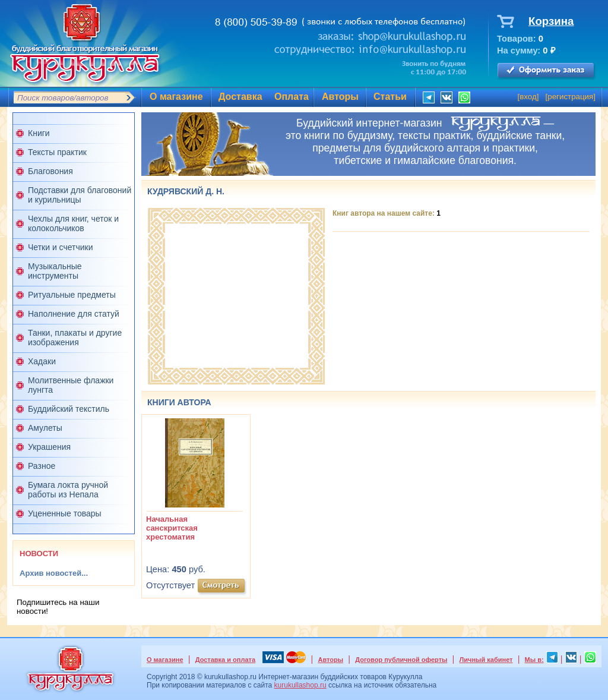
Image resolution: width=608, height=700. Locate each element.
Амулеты (45, 428)
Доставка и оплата (225, 660)
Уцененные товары (65, 513)
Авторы (340, 97)
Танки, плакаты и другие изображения (75, 338)
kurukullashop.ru (300, 685)
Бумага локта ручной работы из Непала (68, 490)
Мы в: (534, 660)
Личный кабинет (486, 660)
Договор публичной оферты (401, 660)
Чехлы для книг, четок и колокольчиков (73, 223)
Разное (42, 466)
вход (528, 97)
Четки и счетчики (61, 247)
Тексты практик (57, 152)
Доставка (240, 97)
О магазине (176, 97)
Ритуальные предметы (72, 295)
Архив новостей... (54, 573)
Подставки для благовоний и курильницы (80, 195)
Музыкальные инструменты (55, 271)
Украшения (49, 447)
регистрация (570, 97)
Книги (39, 133)
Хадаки (42, 361)
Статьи (390, 97)
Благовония (50, 171)
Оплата (292, 97)
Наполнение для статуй (74, 314)
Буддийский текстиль (69, 409)
